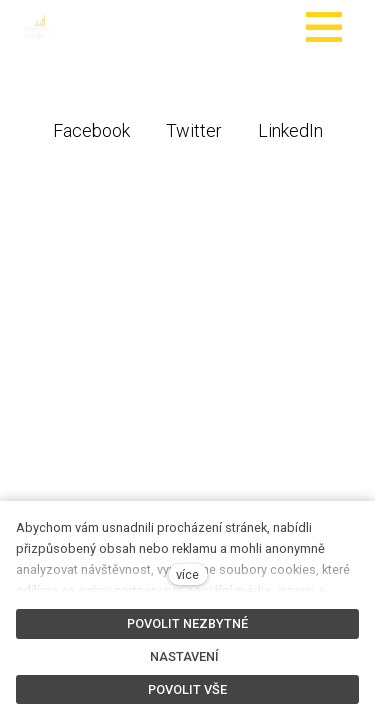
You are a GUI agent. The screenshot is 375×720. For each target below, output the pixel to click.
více (187, 574)
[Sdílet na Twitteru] (194, 129)
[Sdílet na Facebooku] (91, 129)
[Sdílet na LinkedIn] (290, 129)
